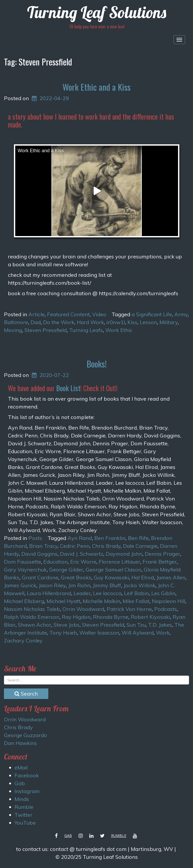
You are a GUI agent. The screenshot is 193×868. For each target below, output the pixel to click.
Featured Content (68, 314)
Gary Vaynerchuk (25, 570)
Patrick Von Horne (129, 609)
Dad (36, 322)
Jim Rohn (79, 585)
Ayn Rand (80, 538)
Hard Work (90, 322)
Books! (97, 364)
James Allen (171, 577)
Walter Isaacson (99, 633)
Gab (20, 783)
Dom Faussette (22, 562)
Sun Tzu (136, 625)
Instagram (27, 791)
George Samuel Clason (113, 570)
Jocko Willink (139, 585)
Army (181, 314)
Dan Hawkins (20, 743)
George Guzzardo (25, 735)
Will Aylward (138, 633)
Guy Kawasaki (111, 577)
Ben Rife (138, 538)
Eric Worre (83, 562)
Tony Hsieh (63, 633)
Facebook (27, 775)
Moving (13, 330)
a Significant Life (152, 314)
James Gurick (20, 585)
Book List (68, 388)
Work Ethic (119, 330)
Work (163, 633)
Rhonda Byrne (111, 617)
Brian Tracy (43, 546)
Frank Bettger (160, 562)
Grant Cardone (40, 577)
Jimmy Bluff (107, 585)
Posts (35, 538)
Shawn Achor (35, 625)
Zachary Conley (23, 640)
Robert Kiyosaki (150, 617)
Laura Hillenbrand (49, 593)
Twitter (23, 815)
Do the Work (59, 322)
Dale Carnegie (140, 546)
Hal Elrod (143, 577)
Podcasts (166, 609)
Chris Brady (106, 546)
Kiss (132, 322)
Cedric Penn (75, 546)
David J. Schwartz (82, 554)
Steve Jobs (67, 625)
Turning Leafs (86, 330)
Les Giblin (163, 593)
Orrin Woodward (83, 609)
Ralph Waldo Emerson (32, 617)
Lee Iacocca (107, 593)
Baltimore (16, 322)
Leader (82, 593)
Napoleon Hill (168, 601)
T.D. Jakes (160, 625)
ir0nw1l (116, 322)
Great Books (76, 577)
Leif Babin (136, 593)
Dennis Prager (162, 554)
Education (56, 562)
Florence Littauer (119, 562)
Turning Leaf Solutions (97, 12)
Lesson (148, 322)
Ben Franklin (110, 538)
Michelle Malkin (101, 601)
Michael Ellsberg (24, 601)
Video (99, 314)
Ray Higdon (76, 617)
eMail (21, 767)
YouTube (25, 823)
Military (169, 322)
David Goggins (39, 554)
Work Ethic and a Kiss (96, 87)
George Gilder (66, 570)
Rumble (24, 807)
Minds (22, 799)
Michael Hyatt (63, 601)
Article (36, 314)
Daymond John (124, 554)
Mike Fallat (136, 601)
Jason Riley (52, 585)
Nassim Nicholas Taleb (32, 609)
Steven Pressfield (46, 330)
